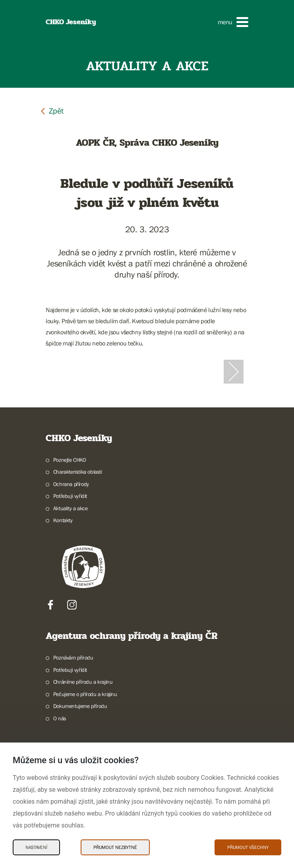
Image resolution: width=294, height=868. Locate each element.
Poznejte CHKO (70, 460)
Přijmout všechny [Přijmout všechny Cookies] (248, 847)
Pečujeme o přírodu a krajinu (85, 694)
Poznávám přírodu (73, 658)
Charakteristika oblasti (78, 472)
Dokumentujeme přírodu (80, 706)
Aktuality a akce (71, 508)
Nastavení (36, 847)
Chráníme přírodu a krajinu (83, 682)
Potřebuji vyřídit (70, 496)
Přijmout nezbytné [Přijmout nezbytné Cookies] (115, 847)
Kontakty (63, 520)
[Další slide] (234, 372)
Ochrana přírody (71, 484)
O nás (60, 718)
